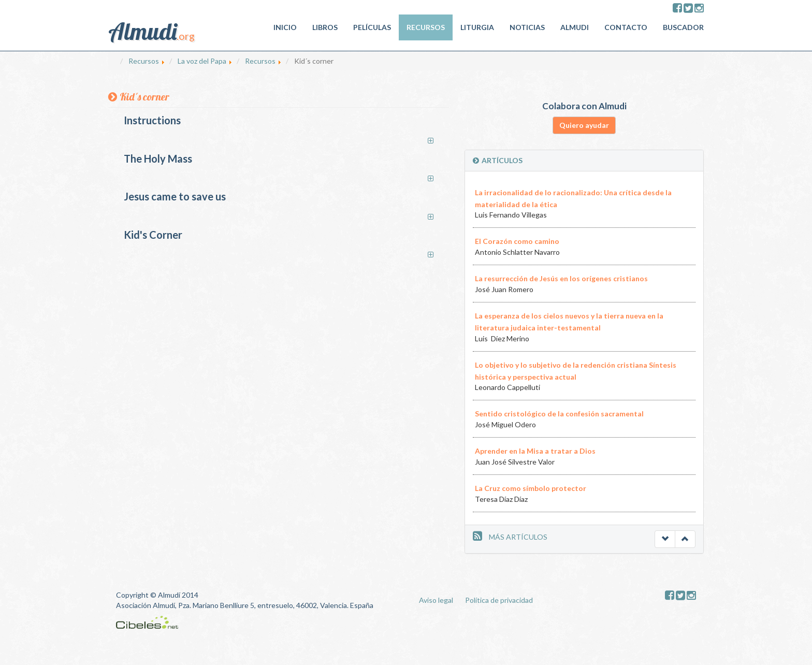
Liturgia (477, 27)
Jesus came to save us (175, 196)
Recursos (426, 27)
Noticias (527, 27)
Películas (372, 27)
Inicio (285, 27)
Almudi (575, 27)
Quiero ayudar (584, 125)
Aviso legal (436, 600)
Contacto (626, 27)
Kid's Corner (153, 235)
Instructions (152, 120)
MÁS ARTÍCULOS (518, 537)
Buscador (683, 27)
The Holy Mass (158, 158)
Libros (325, 27)
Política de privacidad (499, 600)
